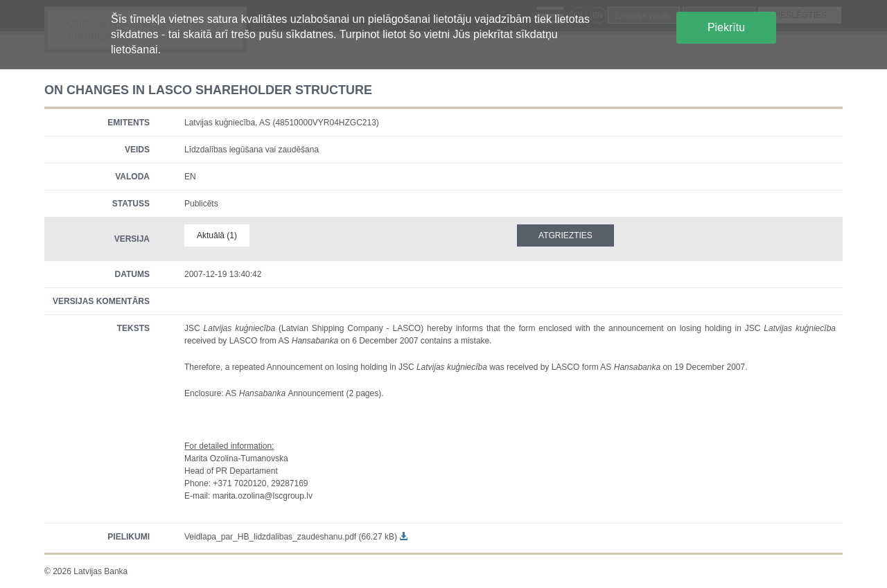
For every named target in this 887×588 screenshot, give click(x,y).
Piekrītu (726, 27)
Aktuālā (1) (217, 235)
